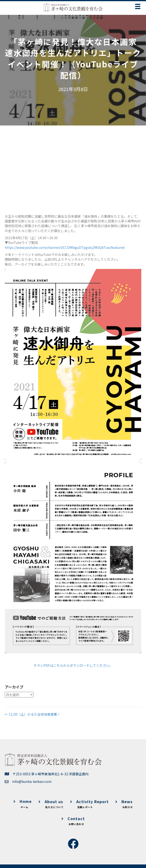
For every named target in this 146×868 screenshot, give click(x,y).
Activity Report (89, 804)
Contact (73, 821)
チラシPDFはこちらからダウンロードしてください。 (73, 665)
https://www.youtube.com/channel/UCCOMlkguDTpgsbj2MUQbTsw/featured (65, 247)
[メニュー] (138, 6)
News (124, 804)
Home (23, 804)
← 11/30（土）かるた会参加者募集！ (33, 714)
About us (51, 804)
